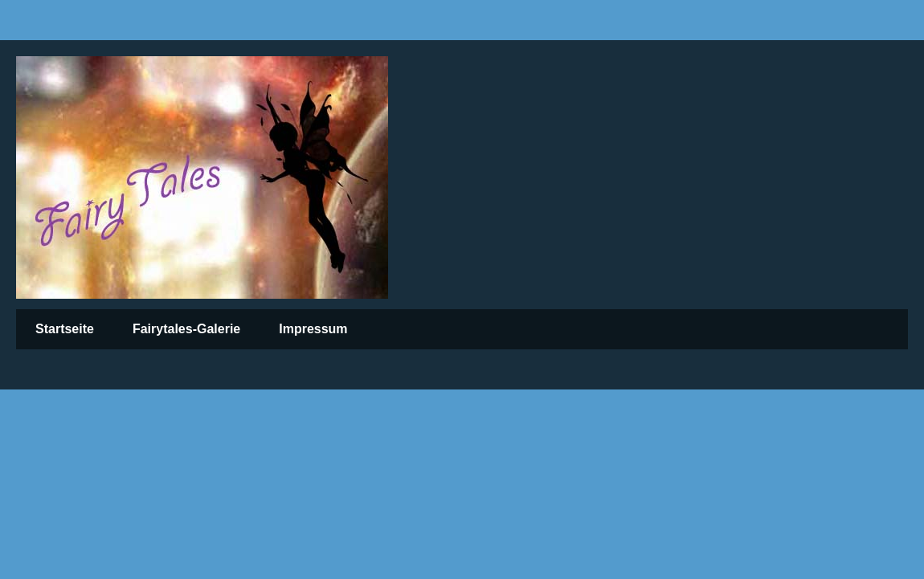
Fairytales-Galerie (186, 329)
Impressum (313, 329)
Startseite (65, 329)
